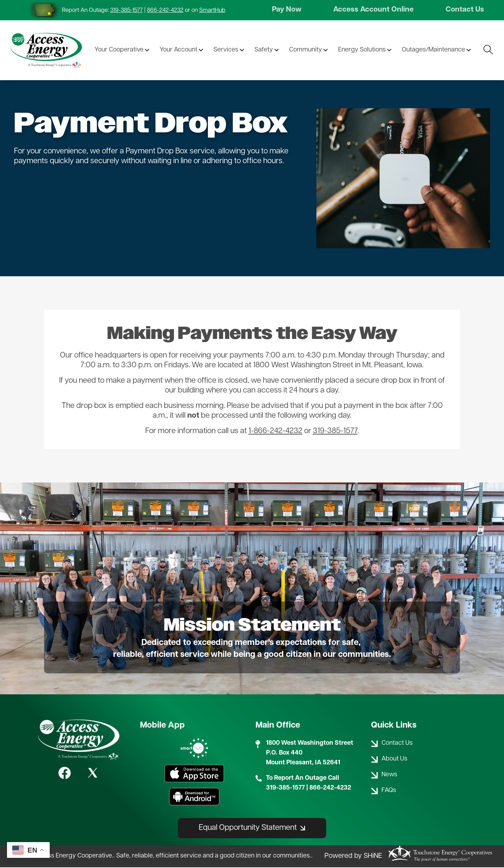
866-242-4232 (165, 11)
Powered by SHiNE (353, 857)
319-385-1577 (127, 11)
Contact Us (464, 10)
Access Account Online (374, 10)
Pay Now (288, 10)
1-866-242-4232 (275, 432)
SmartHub (212, 11)
